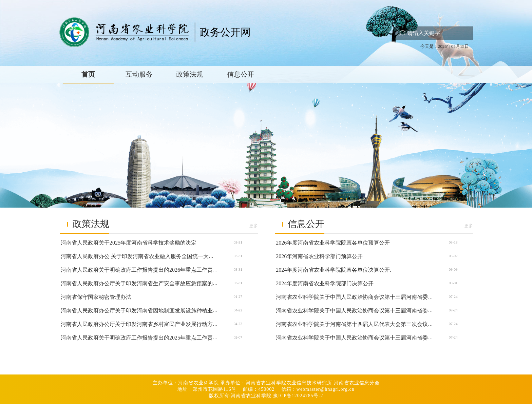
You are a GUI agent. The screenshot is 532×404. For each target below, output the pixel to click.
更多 (253, 226)
